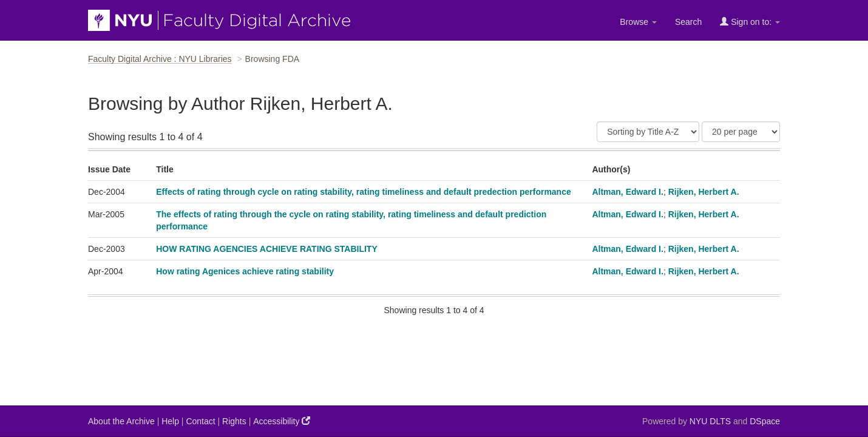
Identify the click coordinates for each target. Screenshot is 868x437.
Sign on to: (750, 22)
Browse (638, 22)
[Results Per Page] (741, 132)
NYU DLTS (710, 421)
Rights (234, 421)
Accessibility (282, 421)
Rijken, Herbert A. (704, 192)
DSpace (765, 421)
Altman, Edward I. (627, 192)
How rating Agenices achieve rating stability (245, 271)
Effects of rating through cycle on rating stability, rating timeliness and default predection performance (364, 192)
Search (688, 22)
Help (170, 421)
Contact (200, 421)
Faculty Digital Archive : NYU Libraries (160, 59)
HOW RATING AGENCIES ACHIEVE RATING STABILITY (267, 249)
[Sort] (648, 132)
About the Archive (121, 421)
